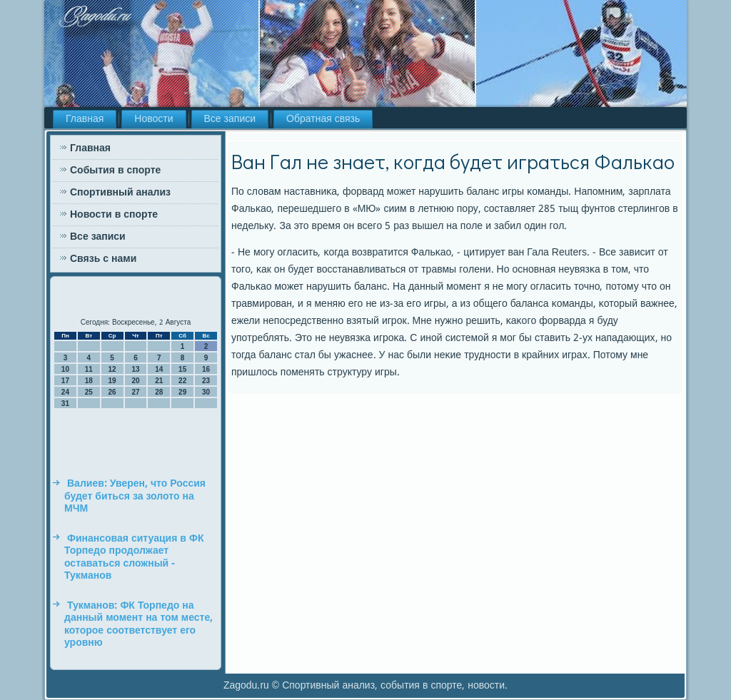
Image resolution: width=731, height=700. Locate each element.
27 (135, 392)
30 (206, 392)
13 (135, 369)
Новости (153, 119)
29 (182, 392)
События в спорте (115, 171)
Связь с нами (103, 259)
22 (182, 381)
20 (135, 381)
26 (112, 392)
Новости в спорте (114, 215)
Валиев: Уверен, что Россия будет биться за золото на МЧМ (135, 496)
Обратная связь (323, 119)
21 (159, 381)
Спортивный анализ (120, 193)
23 (206, 381)
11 (89, 369)
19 (112, 381)
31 (65, 404)
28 (159, 392)
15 (182, 369)
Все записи (230, 119)
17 (65, 381)
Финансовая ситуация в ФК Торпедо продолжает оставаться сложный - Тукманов (134, 558)
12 (112, 369)
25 (89, 392)
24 (65, 392)
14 (159, 369)
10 (65, 369)
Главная (85, 119)
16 (206, 369)
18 (89, 381)
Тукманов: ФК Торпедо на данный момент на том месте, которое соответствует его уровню (138, 625)
